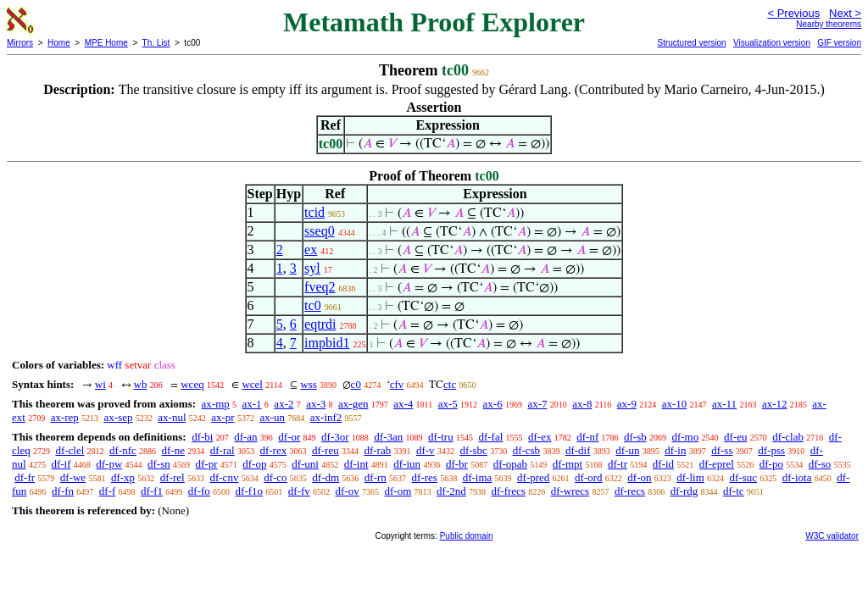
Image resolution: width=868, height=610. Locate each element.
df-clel (70, 450)
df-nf (587, 437)
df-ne (173, 450)
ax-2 (284, 404)
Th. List (156, 43)
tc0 (313, 305)
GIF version (839, 43)
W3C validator (832, 536)
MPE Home (106, 43)
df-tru (441, 437)
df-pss (771, 450)
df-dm (325, 477)
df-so (820, 464)
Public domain (467, 536)
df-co (275, 477)
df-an (245, 437)
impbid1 (327, 343)
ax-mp (216, 404)
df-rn (376, 477)
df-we (73, 477)
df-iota (797, 477)
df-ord (589, 477)
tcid (314, 212)
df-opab (510, 464)
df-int (356, 464)
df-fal (490, 437)
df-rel (172, 477)
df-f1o (250, 491)
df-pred (533, 477)
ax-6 (493, 404)
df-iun (407, 464)
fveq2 (320, 287)
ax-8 (582, 404)
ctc (450, 384)
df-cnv (224, 477)
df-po (771, 464)
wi (100, 384)
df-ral (223, 450)
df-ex (540, 437)
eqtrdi (320, 324)
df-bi (202, 437)
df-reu (325, 450)
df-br (457, 464)
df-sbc (473, 450)
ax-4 (403, 404)
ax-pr (223, 417)
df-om (398, 491)
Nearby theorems (829, 24)
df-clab (788, 437)
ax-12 (775, 404)
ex (311, 250)
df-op (254, 464)
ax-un (272, 417)
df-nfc (123, 450)
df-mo (685, 437)
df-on (639, 477)
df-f (108, 491)
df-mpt (568, 464)
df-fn (63, 491)
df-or (289, 437)
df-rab (377, 450)
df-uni (305, 464)
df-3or (335, 437)
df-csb (527, 450)
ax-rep (65, 417)
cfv (397, 384)
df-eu (735, 437)
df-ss (722, 450)
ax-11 (724, 404)
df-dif (578, 450)
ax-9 (627, 404)
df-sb (635, 437)
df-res (425, 477)
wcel (252, 384)
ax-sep (119, 417)
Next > (845, 13)
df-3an (388, 437)
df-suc (744, 477)
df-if (61, 464)
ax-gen (353, 404)
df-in (675, 450)
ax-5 (448, 404)
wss (309, 384)
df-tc (734, 491)
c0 (356, 384)
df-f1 (152, 491)
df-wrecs (570, 491)
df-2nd (451, 491)
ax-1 (252, 404)
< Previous (793, 13)
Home (59, 43)
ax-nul (172, 417)
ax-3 (316, 404)
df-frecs (508, 491)
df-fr (25, 477)
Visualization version (772, 43)
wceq (192, 384)
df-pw (109, 464)
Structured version (691, 43)
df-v (426, 450)
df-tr (618, 464)
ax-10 (675, 404)
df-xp (123, 477)
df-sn (159, 464)
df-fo (199, 491)
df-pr (207, 464)
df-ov (348, 491)
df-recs (630, 491)
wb (141, 384)
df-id (663, 464)
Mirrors (20, 43)
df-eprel (717, 464)
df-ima (478, 477)
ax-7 (537, 404)
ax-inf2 (326, 417)
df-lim (690, 477)
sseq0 (320, 231)
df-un (627, 450)
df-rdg (684, 491)
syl (312, 268)
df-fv (299, 491)
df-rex (273, 450)
